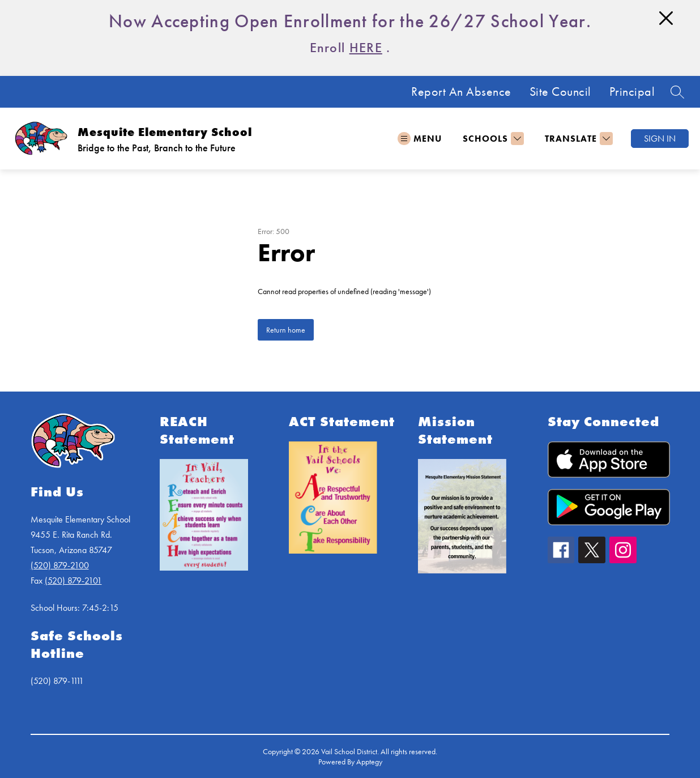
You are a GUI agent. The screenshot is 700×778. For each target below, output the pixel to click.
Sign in (660, 139)
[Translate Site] (577, 139)
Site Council (560, 92)
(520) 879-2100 (60, 565)
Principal (632, 92)
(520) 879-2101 (73, 581)
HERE (366, 47)
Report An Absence (461, 92)
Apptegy (369, 762)
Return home (286, 330)
